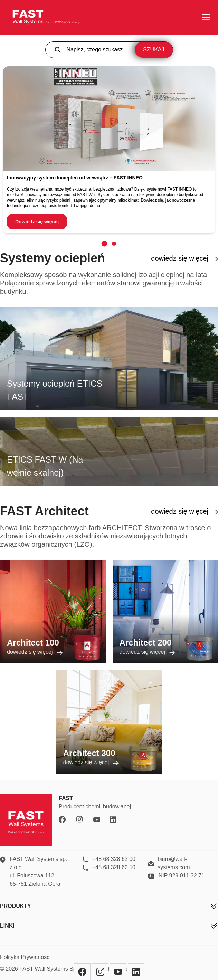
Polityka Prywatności (25, 957)
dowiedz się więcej (184, 258)
